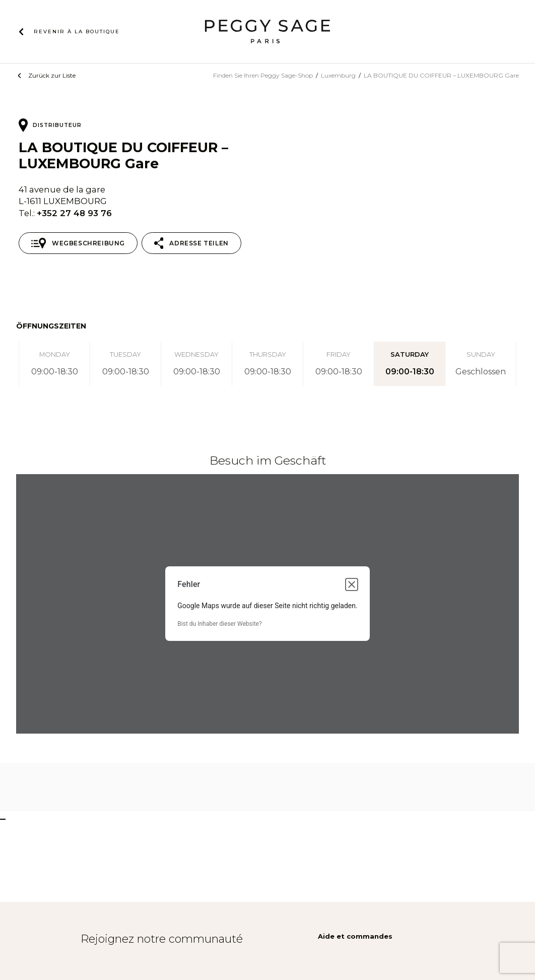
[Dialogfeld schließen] (352, 584)
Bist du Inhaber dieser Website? (219, 624)
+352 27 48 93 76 (74, 213)
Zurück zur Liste (52, 75)
